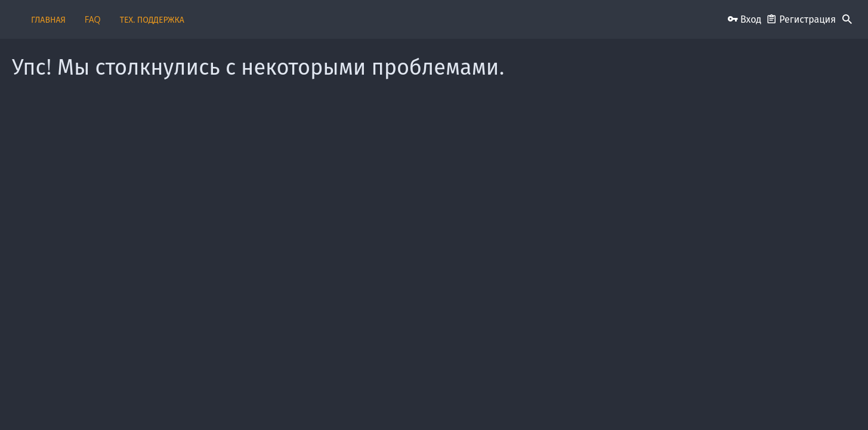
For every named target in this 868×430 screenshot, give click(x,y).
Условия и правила (510, 402)
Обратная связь (334, 402)
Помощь (679, 402)
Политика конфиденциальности (604, 402)
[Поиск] (847, 20)
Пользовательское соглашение (419, 402)
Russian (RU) (195, 402)
